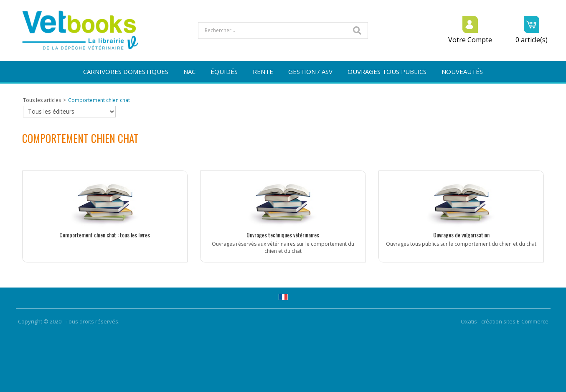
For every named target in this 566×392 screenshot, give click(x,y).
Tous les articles (42, 100)
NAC (189, 71)
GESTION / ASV (310, 71)
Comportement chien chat (99, 100)
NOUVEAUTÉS (462, 71)
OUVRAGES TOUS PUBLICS (387, 71)
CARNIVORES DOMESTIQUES (126, 71)
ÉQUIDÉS (224, 71)
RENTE (263, 71)
